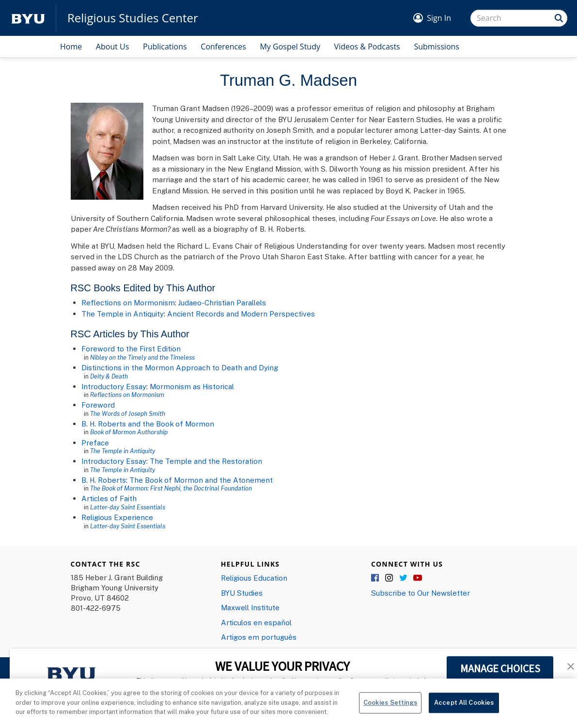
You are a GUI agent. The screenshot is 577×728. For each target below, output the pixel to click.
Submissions (437, 47)
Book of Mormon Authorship (129, 432)
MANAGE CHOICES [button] (500, 668)
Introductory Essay (114, 386)
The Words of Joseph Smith (128, 413)
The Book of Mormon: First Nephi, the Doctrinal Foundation (171, 488)
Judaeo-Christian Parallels (222, 302)
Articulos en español (256, 622)
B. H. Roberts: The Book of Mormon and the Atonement (177, 480)
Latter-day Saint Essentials (128, 507)
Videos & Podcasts (367, 47)
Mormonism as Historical (192, 386)
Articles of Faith (109, 498)
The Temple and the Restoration (206, 461)
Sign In (439, 18)
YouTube (418, 578)
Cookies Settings (390, 715)
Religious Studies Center (133, 18)
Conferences (223, 47)
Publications (165, 47)
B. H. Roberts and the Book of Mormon (148, 424)
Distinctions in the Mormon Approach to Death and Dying (180, 367)
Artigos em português (259, 637)
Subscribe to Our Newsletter (421, 593)
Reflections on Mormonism (128, 302)
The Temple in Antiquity (123, 314)
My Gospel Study (290, 47)
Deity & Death (109, 376)
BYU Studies (242, 593)
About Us (113, 47)
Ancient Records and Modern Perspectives (241, 314)
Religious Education (254, 578)
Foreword (98, 405)
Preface (95, 443)
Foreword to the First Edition (131, 348)
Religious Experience (117, 517)
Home (71, 47)
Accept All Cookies (464, 715)
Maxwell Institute (250, 607)
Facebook (375, 578)
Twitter (404, 578)
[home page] (28, 18)
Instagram (390, 578)
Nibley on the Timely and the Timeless (142, 357)
